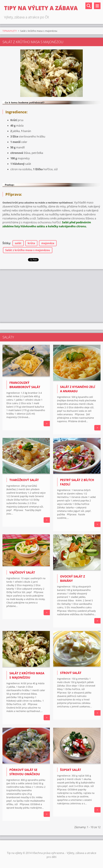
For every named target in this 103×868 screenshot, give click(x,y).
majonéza (48, 243)
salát (18, 243)
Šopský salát (71, 770)
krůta (31, 243)
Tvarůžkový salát (24, 480)
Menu (97, 6)
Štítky (6, 243)
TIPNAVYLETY (10, 31)
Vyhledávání (89, 6)
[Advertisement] (51, 296)
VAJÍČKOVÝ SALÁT (22, 572)
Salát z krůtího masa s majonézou (28, 250)
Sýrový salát (71, 673)
